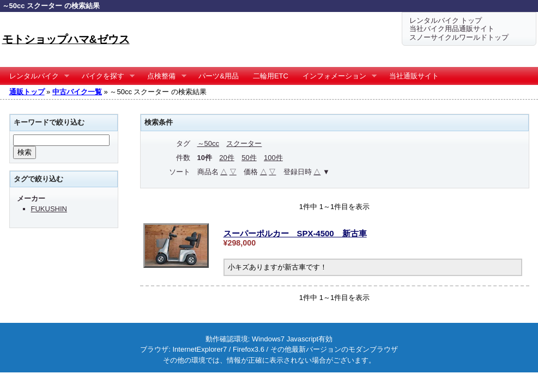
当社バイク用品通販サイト (452, 29)
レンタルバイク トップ (446, 20)
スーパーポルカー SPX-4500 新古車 (295, 233)
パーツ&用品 (219, 76)
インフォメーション (336, 76)
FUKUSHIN (49, 209)
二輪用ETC (271, 76)
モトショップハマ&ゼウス (66, 39)
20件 (226, 158)
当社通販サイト (414, 76)
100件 (273, 158)
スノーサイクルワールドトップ (459, 37)
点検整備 (163, 76)
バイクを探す (105, 76)
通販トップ (27, 92)
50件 (249, 158)
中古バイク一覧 (77, 92)
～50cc (208, 143)
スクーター (244, 143)
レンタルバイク (36, 76)
